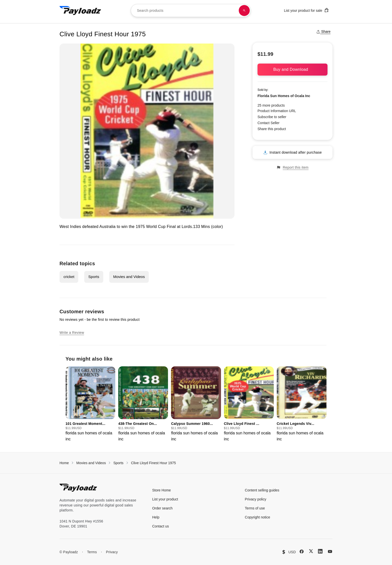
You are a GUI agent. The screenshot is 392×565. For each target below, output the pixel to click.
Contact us (161, 526)
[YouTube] (330, 551)
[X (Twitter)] (311, 551)
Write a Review (72, 333)
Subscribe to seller (272, 117)
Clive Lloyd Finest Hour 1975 (153, 463)
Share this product (272, 129)
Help (156, 517)
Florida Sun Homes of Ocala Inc (284, 96)
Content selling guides (262, 490)
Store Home (162, 490)
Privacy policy (255, 499)
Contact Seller (268, 123)
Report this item (292, 168)
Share (323, 32)
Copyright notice (257, 517)
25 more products (271, 105)
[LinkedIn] (320, 551)
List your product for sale (306, 10)
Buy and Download (292, 69)
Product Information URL (277, 111)
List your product (165, 499)
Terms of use (255, 508)
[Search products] (244, 11)
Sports (94, 277)
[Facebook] (302, 551)
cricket (69, 277)
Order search (162, 508)
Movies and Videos (129, 277)
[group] (90, 404)
